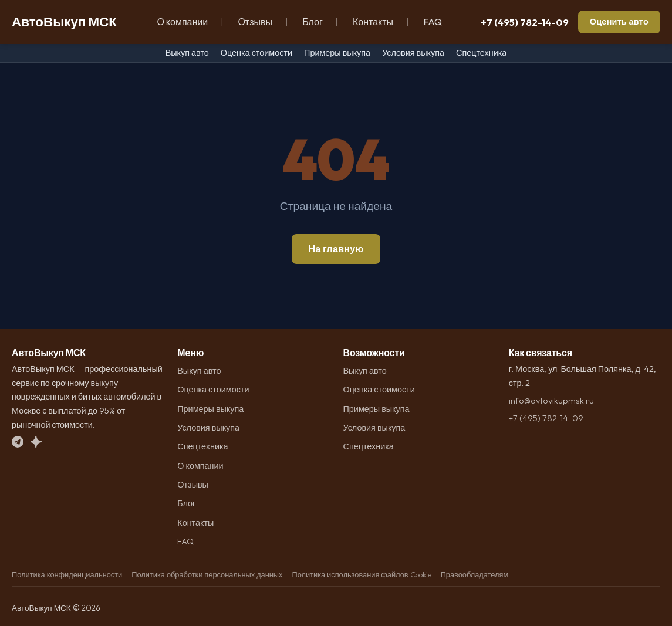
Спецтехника (481, 53)
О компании (182, 22)
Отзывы (255, 22)
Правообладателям (475, 574)
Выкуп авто (187, 53)
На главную (336, 249)
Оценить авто (619, 22)
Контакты (373, 22)
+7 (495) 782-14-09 (525, 22)
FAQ (433, 22)
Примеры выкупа (337, 53)
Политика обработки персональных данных (207, 574)
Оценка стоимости (256, 53)
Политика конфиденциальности (67, 574)
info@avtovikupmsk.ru (551, 401)
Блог (313, 22)
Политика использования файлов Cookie (361, 574)
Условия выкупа (413, 53)
